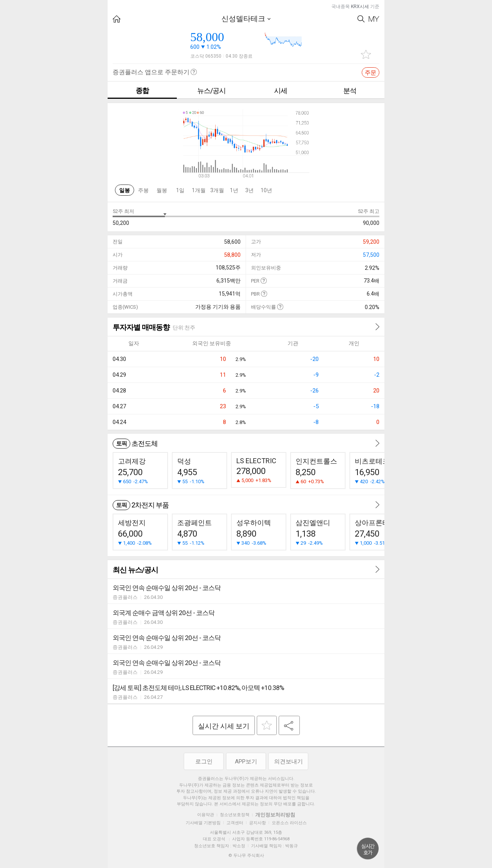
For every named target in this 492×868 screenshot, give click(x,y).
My (374, 19)
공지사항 (258, 823)
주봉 (143, 190)
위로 (368, 849)
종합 (142, 91)
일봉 (125, 190)
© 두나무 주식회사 (246, 856)
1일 (180, 190)
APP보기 (246, 762)
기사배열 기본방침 (203, 823)
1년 (234, 190)
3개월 (217, 190)
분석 (350, 91)
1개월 (199, 190)
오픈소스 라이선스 (289, 823)
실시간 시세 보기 (224, 726)
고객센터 (235, 823)
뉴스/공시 (211, 91)
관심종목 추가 (366, 54)
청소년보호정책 (235, 815)
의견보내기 (288, 762)
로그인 (204, 762)
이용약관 (206, 815)
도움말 (263, 280)
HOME (117, 19)
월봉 (162, 190)
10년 (266, 190)
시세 (281, 91)
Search (361, 19)
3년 (249, 190)
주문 (371, 73)
